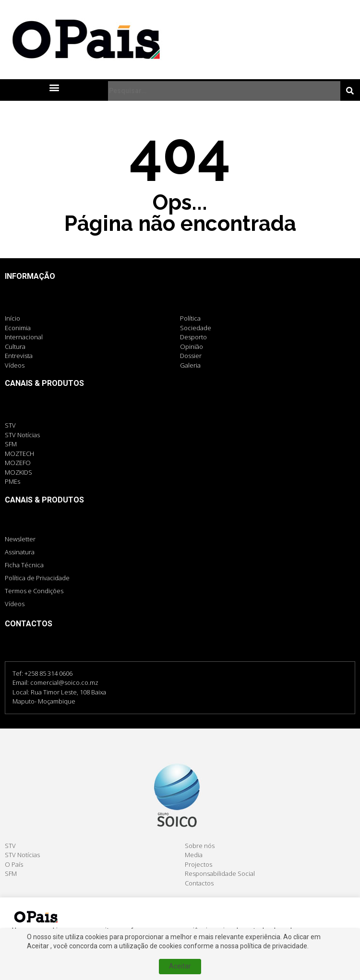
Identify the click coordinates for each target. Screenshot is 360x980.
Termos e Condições (34, 591)
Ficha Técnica (24, 565)
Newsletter (20, 539)
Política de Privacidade (37, 578)
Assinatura (20, 552)
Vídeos (15, 604)
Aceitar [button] (86, 958)
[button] (54, 87)
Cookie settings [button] (39, 958)
